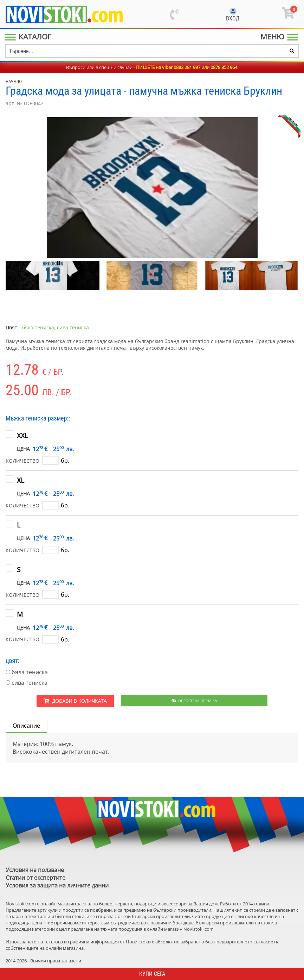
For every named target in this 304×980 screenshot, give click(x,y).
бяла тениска (30, 672)
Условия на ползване (35, 870)
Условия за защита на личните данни (57, 885)
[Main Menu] (29, 37)
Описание (26, 726)
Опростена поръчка (194, 701)
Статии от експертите (35, 878)
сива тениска (30, 683)
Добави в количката (75, 701)
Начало (14, 81)
